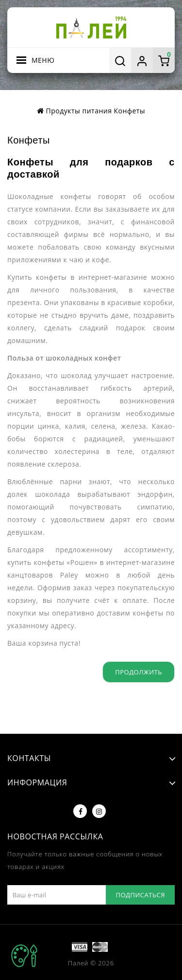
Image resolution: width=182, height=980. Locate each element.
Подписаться (140, 895)
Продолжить (139, 672)
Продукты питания (79, 111)
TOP (24, 956)
